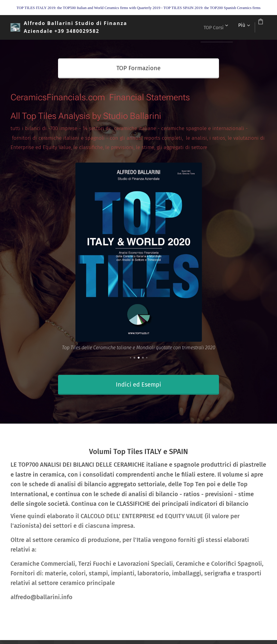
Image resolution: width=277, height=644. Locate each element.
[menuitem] (192, 27)
